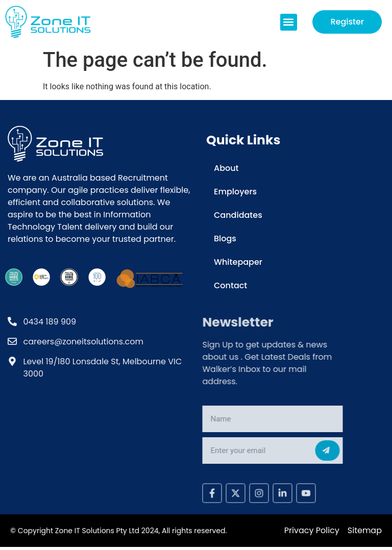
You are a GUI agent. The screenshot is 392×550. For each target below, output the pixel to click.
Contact (230, 285)
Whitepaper (238, 262)
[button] (289, 22)
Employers (235, 192)
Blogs (225, 239)
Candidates (238, 215)
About (226, 168)
